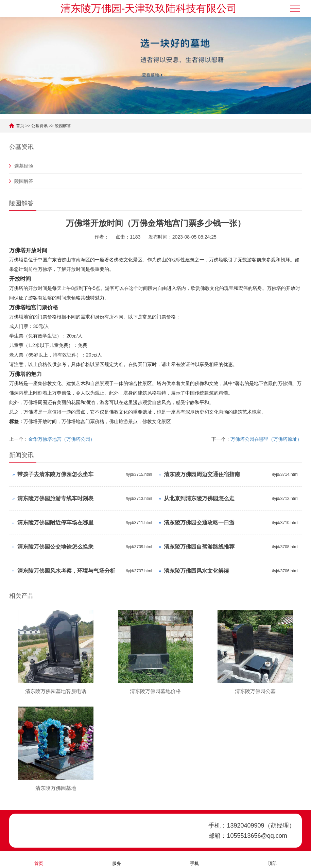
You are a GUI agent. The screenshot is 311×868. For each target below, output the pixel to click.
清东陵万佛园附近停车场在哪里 (55, 523)
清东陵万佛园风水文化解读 (196, 571)
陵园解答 (63, 126)
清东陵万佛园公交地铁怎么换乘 (55, 547)
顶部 (272, 859)
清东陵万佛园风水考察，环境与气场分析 (66, 571)
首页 (20, 126)
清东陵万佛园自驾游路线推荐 (199, 547)
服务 (117, 859)
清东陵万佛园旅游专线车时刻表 (55, 498)
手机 (194, 859)
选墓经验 (24, 166)
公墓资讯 (39, 126)
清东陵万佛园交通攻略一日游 (199, 523)
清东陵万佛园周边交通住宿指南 (202, 474)
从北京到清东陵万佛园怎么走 (199, 498)
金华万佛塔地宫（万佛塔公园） (62, 439)
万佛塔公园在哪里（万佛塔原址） (266, 439)
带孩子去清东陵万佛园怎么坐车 (55, 474)
